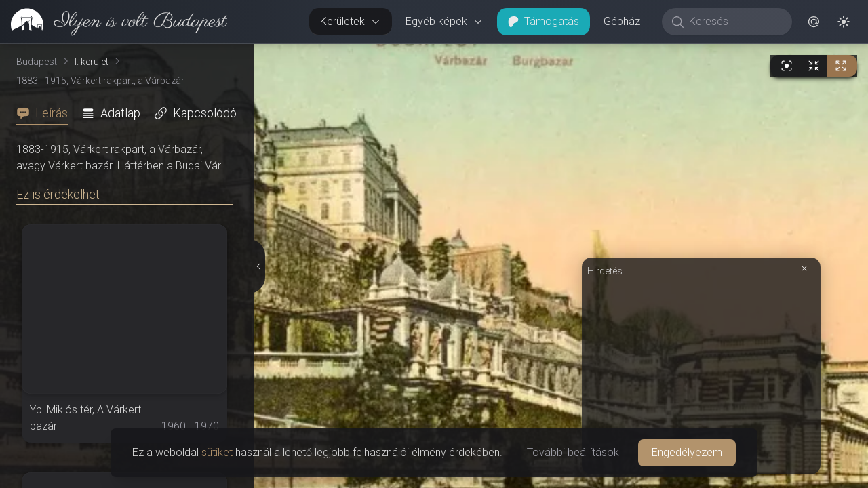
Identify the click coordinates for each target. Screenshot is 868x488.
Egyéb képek (445, 21)
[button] (814, 22)
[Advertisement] (701, 374)
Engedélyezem (687, 452)
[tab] (46, 113)
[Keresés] (734, 22)
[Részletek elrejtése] (258, 266)
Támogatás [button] (544, 21)
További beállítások (573, 452)
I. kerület (92, 62)
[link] (114, 22)
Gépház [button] (622, 21)
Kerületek (351, 21)
